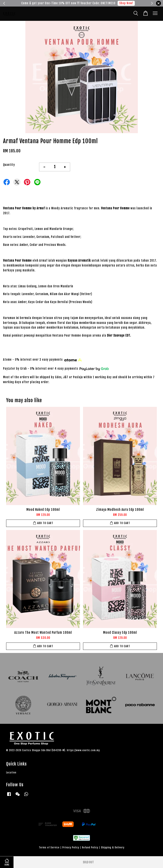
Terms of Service (49, 847)
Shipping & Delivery (113, 847)
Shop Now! (126, 3)
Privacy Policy (71, 847)
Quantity (9, 165)
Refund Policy (90, 847)
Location (11, 773)
